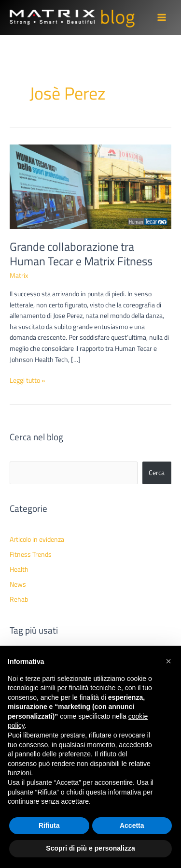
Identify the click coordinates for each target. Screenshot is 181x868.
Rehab (19, 599)
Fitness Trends (31, 554)
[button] (168, 661)
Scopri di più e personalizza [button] (90, 848)
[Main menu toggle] (162, 18)
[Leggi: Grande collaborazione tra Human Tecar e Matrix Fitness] (90, 186)
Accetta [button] (132, 825)
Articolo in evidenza (37, 539)
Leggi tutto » (28, 381)
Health (19, 569)
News (18, 584)
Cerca (157, 473)
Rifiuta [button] (49, 825)
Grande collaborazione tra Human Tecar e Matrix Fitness (81, 254)
